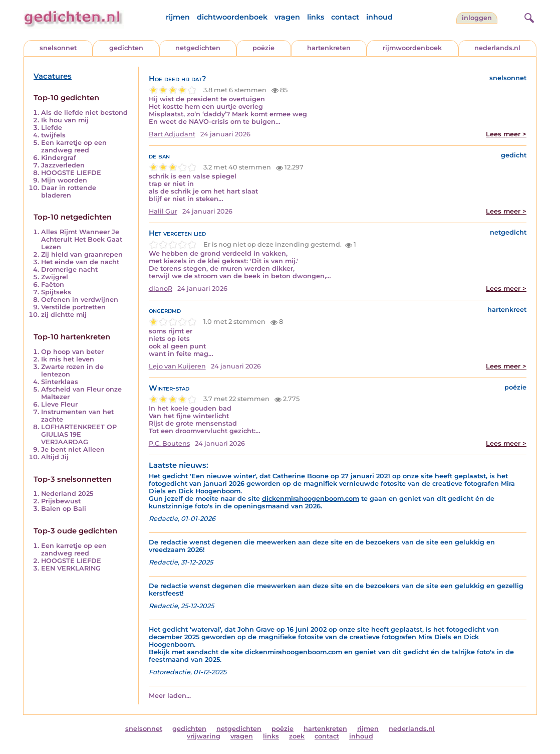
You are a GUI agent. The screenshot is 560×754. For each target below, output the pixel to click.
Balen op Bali (64, 509)
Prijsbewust (61, 501)
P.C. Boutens (169, 443)
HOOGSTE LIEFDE (71, 173)
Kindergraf (59, 158)
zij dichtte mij (64, 315)
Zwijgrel (55, 277)
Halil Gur (163, 211)
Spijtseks (56, 292)
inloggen (477, 18)
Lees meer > (506, 134)
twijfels (53, 135)
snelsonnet (58, 48)
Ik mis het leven (68, 359)
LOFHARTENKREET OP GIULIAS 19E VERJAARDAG (79, 434)
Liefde (52, 128)
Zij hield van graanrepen (82, 254)
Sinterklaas (60, 382)
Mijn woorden (64, 180)
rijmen (178, 17)
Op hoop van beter (72, 352)
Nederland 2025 (67, 494)
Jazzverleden (63, 165)
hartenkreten (329, 48)
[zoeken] (528, 17)
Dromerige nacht (69, 269)
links (316, 17)
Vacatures (53, 76)
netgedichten (198, 48)
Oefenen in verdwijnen (80, 300)
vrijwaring (204, 736)
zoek (297, 736)
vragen (287, 17)
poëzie (263, 48)
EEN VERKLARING (71, 568)
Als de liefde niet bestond (84, 113)
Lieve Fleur (59, 404)
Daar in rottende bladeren (69, 192)
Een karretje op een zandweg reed (74, 146)
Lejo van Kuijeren (177, 366)
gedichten (126, 48)
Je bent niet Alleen (73, 449)
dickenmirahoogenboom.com (311, 499)
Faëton (53, 285)
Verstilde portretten (73, 307)
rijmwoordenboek (412, 48)
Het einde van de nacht (80, 262)
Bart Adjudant (172, 134)
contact (345, 17)
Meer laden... (170, 696)
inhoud (379, 17)
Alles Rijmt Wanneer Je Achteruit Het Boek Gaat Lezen (82, 239)
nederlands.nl (497, 48)
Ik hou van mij (65, 120)
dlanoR (161, 289)
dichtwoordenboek (232, 17)
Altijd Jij (55, 457)
